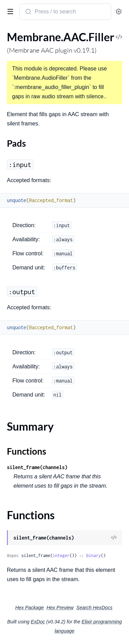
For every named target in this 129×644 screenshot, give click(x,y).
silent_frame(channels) (37, 467)
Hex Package (29, 608)
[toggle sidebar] (9, 11)
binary (94, 556)
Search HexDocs (94, 608)
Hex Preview (60, 608)
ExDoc (38, 622)
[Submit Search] (28, 12)
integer (61, 556)
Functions (26, 451)
